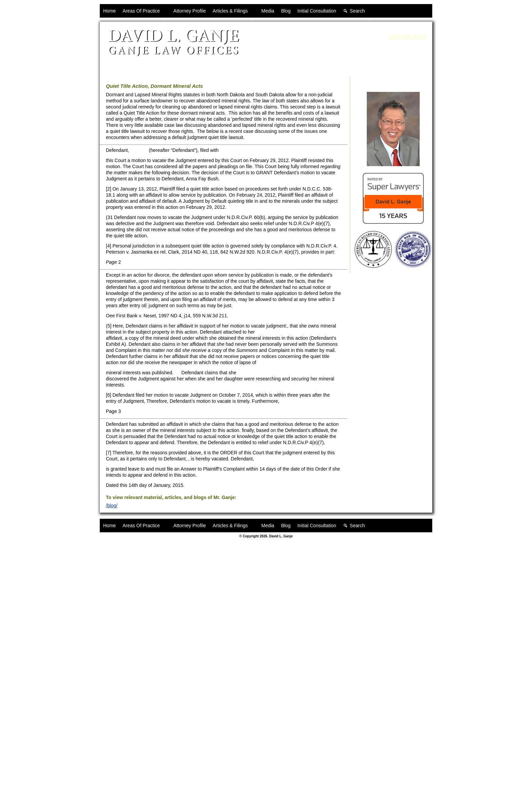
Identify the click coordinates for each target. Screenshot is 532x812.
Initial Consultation (317, 11)
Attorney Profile (190, 11)
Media (268, 11)
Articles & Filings (234, 13)
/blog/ (112, 506)
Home (109, 11)
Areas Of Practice (145, 13)
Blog (286, 11)
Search (361, 13)
